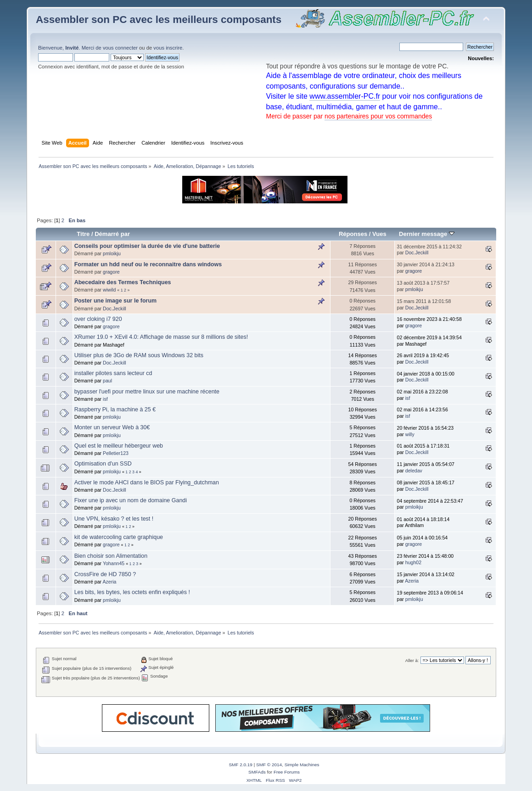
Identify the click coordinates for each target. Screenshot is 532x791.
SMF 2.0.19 (241, 765)
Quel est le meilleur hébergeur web (119, 446)
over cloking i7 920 (98, 319)
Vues (379, 234)
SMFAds (257, 772)
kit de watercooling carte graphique (119, 537)
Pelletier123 (116, 453)
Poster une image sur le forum (115, 301)
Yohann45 (114, 563)
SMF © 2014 (269, 765)
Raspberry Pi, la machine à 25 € (115, 410)
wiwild (109, 290)
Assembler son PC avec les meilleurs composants (159, 20)
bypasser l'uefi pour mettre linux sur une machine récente (147, 392)
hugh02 (413, 562)
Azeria (109, 582)
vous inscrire (168, 48)
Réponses (353, 234)
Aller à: (412, 660)
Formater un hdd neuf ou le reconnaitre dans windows (148, 264)
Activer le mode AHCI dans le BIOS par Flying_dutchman (147, 482)
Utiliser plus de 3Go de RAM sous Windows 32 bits (139, 355)
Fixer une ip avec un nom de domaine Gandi (131, 500)
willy (410, 434)
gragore (111, 272)
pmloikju (112, 253)
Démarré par (112, 234)
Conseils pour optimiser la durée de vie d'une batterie (147, 246)
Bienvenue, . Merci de (70, 48)
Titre (83, 234)
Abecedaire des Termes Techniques (123, 282)
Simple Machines (302, 765)
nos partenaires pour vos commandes (378, 116)
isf (105, 399)
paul (107, 381)
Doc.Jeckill (417, 252)
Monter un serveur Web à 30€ (112, 427)
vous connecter (120, 48)
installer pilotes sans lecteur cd (113, 373)
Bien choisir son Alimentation (111, 556)
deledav (414, 471)
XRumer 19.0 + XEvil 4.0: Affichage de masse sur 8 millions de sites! (161, 337)
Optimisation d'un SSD (103, 464)
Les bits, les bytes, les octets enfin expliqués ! (132, 592)
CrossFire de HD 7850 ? (105, 574)
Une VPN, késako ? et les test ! (114, 519)
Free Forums (287, 772)
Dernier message (427, 234)
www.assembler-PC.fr (345, 96)
